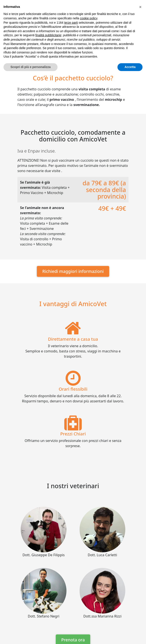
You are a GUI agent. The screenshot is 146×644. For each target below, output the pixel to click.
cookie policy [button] (89, 18)
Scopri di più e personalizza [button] (31, 67)
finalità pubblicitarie (48, 35)
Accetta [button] (130, 67)
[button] (140, 7)
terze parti (71, 23)
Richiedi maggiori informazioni (73, 271)
